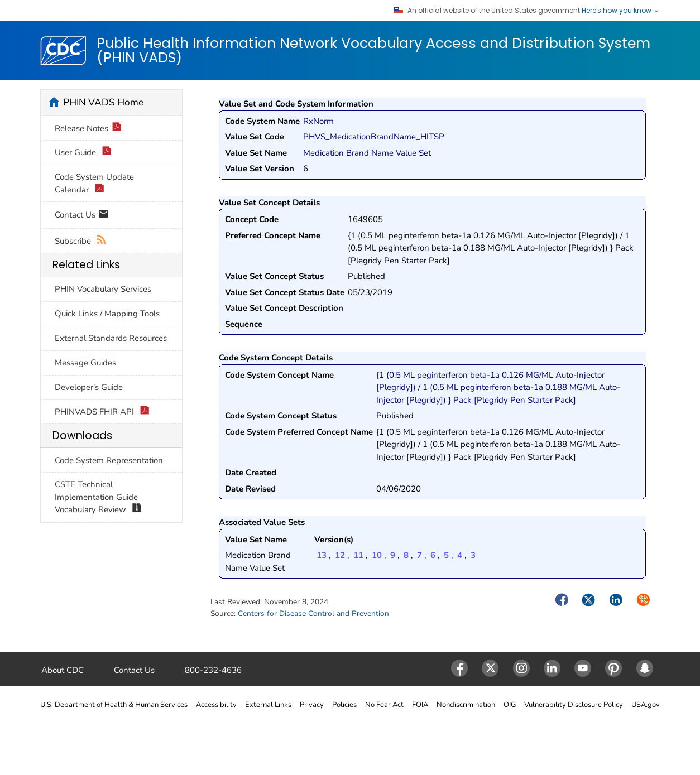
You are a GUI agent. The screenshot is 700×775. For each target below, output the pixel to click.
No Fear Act (384, 705)
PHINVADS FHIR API (102, 412)
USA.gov (646, 705)
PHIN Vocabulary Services (103, 289)
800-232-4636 (213, 670)
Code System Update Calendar (94, 184)
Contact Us (82, 216)
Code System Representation (109, 460)
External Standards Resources (111, 338)
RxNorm (318, 121)
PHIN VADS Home (103, 102)
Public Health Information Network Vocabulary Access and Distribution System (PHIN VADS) (373, 50)
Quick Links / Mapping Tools (107, 314)
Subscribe (81, 241)
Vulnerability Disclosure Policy (574, 705)
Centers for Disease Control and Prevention (313, 613)
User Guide (83, 153)
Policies (344, 705)
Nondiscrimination (466, 705)
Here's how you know (621, 11)
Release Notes (88, 129)
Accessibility (216, 705)
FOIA (420, 705)
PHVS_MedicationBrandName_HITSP (374, 137)
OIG (510, 705)
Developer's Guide (89, 387)
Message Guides (85, 363)
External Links (268, 705)
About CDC (63, 670)
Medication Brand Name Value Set (367, 153)
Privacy (312, 705)
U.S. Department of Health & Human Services (114, 705)
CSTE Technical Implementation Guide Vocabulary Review (98, 497)
